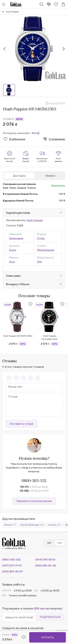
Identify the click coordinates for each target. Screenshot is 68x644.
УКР (49, 543)
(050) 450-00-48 (46, 566)
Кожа (13, 250)
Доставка (19, 176)
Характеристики (18, 213)
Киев (5, 188)
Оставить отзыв (21, 424)
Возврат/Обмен (18, 284)
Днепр (13, 188)
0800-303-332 (34, 481)
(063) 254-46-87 (13, 571)
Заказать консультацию (34, 501)
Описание (13, 276)
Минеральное (46, 250)
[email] (20, 617)
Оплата (50, 176)
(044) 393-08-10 (45, 560)
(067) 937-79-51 (12, 566)
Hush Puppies (12, 12)
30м (39, 262)
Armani (10, 525)
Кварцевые (16, 238)
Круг (12, 262)
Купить (48, 637)
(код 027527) (57, 103)
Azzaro (55, 525)
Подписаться (50, 617)
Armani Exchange (32, 525)
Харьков (22, 188)
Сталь (41, 238)
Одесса (32, 188)
